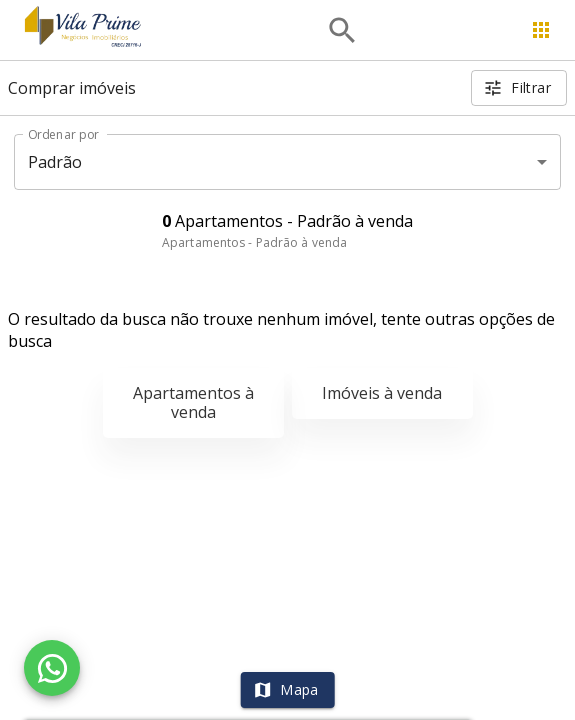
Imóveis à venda (382, 393)
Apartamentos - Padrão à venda (254, 242)
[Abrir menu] (541, 30)
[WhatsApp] (52, 668)
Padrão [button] (55, 162)
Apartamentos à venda (193, 402)
